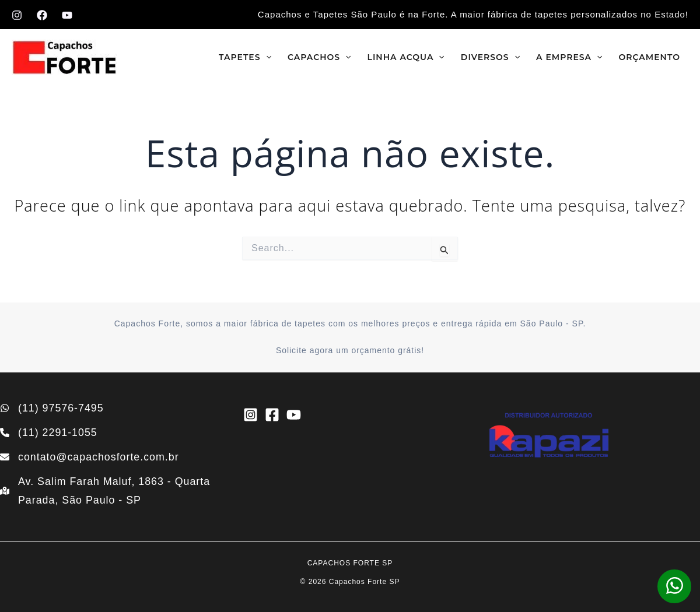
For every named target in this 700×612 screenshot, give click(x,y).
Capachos (319, 57)
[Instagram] (17, 15)
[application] (266, 57)
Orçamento (649, 57)
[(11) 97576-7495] (52, 407)
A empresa (569, 57)
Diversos (490, 57)
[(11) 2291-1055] (49, 432)
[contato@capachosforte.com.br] (90, 456)
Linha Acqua (406, 57)
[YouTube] (67, 15)
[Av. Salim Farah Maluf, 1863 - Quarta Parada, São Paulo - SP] (107, 491)
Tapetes (245, 57)
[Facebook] (42, 15)
